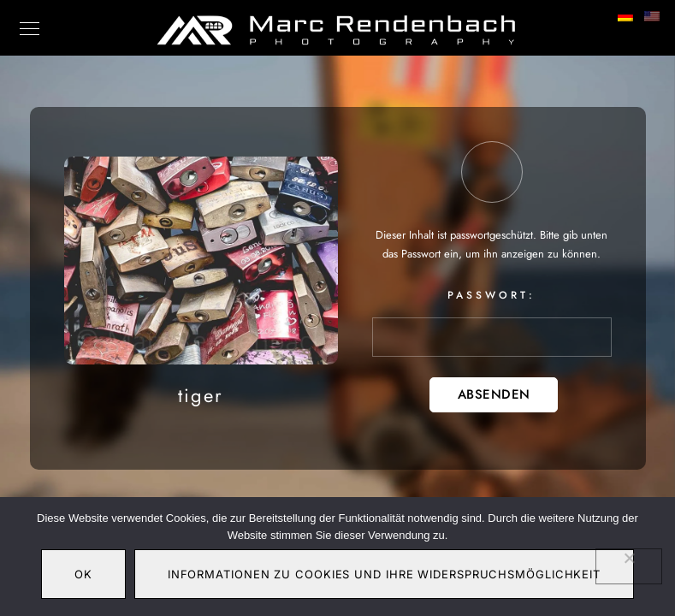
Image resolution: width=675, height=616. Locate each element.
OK (83, 574)
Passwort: (492, 322)
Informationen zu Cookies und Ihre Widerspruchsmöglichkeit (384, 574)
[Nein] (629, 566)
